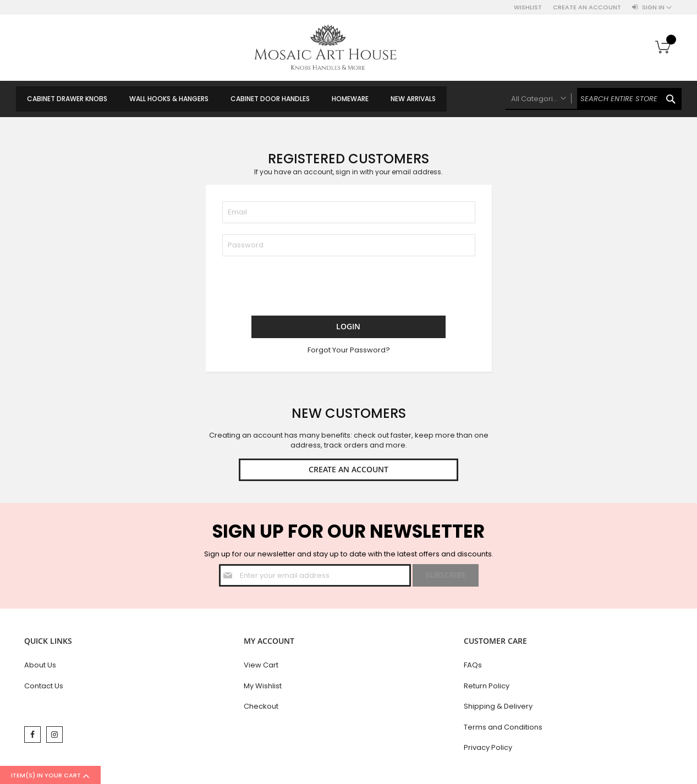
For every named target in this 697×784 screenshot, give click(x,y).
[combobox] (594, 99)
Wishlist (528, 7)
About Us (40, 667)
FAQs (473, 667)
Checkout (261, 708)
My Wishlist (263, 688)
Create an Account (587, 7)
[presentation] (306, 289)
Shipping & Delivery (498, 708)
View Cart (261, 667)
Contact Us (44, 688)
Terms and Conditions (503, 729)
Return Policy (487, 688)
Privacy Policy (488, 750)
